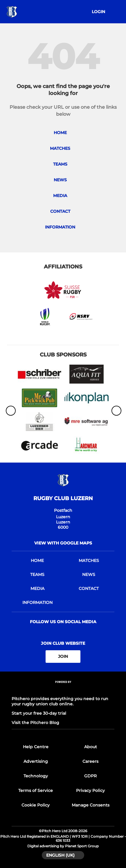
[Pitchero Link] (63, 689)
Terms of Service (36, 790)
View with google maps (63, 543)
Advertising (36, 761)
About (91, 747)
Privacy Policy (90, 790)
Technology (36, 776)
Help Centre (36, 747)
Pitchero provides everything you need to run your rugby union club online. (60, 701)
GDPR (90, 776)
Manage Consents (91, 805)
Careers (90, 761)
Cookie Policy (36, 805)
